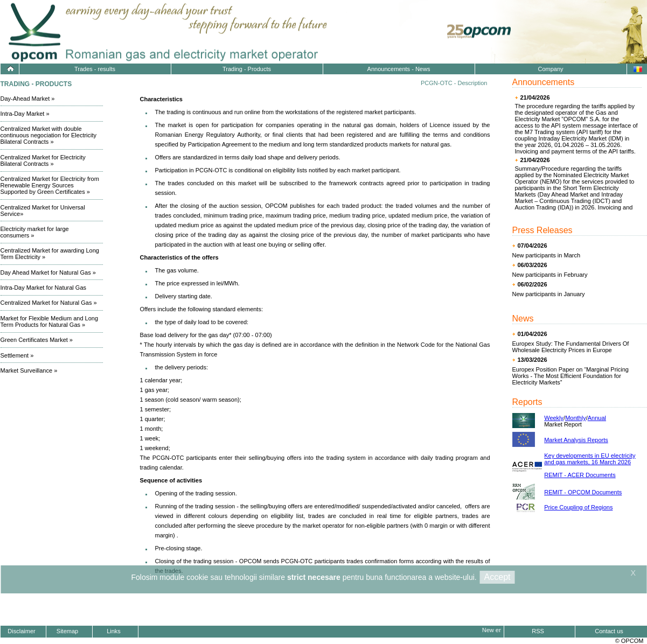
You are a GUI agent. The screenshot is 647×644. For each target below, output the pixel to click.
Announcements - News (399, 69)
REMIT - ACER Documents (580, 475)
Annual (597, 418)
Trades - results (95, 69)
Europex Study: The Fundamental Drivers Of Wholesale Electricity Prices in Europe (571, 347)
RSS (538, 631)
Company (550, 69)
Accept (498, 577)
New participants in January (549, 294)
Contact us (609, 631)
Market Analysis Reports (576, 440)
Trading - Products (247, 69)
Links (114, 631)
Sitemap (67, 631)
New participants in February (550, 275)
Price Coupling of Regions (578, 507)
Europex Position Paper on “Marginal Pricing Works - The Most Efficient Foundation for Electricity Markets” (571, 376)
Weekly (554, 418)
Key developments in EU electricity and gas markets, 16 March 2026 (590, 459)
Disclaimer (21, 631)
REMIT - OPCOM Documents (583, 492)
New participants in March (547, 255)
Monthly (576, 418)
